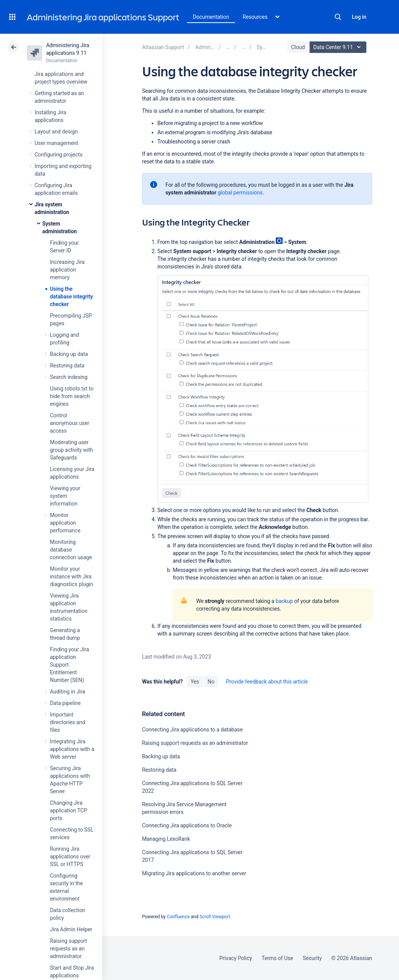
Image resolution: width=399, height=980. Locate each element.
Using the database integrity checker (71, 296)
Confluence (178, 917)
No (211, 682)
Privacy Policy (236, 958)
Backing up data (69, 354)
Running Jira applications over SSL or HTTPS (70, 856)
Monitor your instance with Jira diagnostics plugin (71, 576)
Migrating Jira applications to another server (194, 873)
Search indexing (69, 377)
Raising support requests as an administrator (69, 949)
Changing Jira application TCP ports (69, 810)
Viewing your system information (65, 496)
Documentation (211, 17)
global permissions (240, 193)
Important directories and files (68, 722)
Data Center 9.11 (339, 47)
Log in (359, 17)
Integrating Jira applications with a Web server (72, 749)
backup (284, 601)
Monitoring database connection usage (71, 550)
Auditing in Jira (68, 692)
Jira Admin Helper (71, 929)
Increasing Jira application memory (67, 270)
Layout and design (56, 132)
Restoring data (67, 366)
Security (312, 958)
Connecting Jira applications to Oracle (187, 825)
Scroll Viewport (215, 917)
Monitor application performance (65, 523)
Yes (195, 682)
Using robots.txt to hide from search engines (72, 396)
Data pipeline (65, 703)
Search (338, 17)
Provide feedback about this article (267, 682)
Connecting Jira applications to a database (192, 730)
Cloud (298, 47)
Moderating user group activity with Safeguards (71, 450)
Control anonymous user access (70, 423)
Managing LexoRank (166, 839)
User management (56, 143)
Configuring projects (59, 155)
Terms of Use (277, 958)
